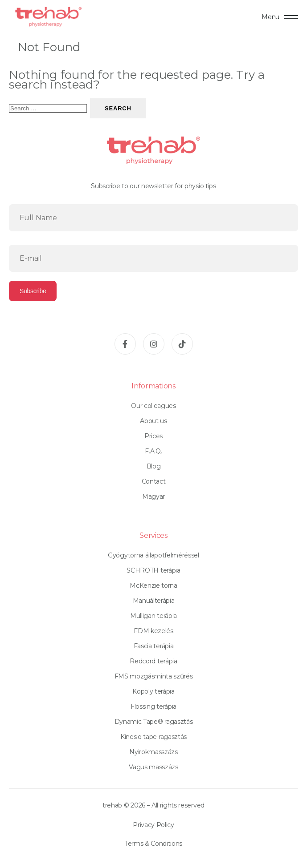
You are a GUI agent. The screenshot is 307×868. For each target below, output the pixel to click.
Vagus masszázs (153, 767)
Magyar (153, 497)
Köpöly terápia (153, 691)
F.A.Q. (153, 451)
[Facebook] (125, 344)
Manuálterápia (154, 601)
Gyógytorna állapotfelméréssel (153, 555)
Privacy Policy (153, 825)
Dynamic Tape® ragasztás (154, 722)
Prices (153, 436)
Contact (154, 481)
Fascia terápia (154, 646)
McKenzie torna (153, 585)
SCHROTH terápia (153, 570)
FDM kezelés (153, 631)
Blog (154, 466)
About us (153, 421)
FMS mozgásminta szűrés (154, 676)
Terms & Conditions (153, 844)
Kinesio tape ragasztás (153, 737)
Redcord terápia (153, 661)
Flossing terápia (153, 707)
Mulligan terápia (153, 616)
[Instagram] (154, 344)
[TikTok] (182, 344)
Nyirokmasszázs (153, 752)
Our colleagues (153, 406)
